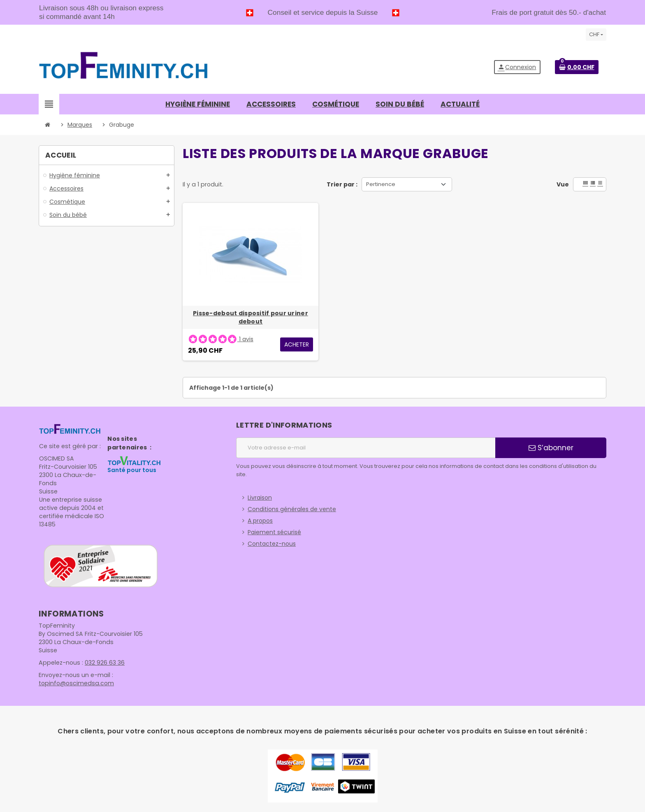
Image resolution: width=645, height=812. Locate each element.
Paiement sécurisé (274, 532)
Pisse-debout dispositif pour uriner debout (251, 317)
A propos (260, 521)
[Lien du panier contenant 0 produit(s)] (577, 67)
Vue (563, 184)
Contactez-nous (272, 544)
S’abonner (551, 448)
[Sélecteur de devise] (596, 35)
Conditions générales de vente (292, 509)
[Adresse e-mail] (366, 448)
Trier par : (342, 184)
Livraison (260, 498)
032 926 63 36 (103, 663)
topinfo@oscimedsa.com (75, 683)
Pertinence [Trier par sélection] (381, 184)
